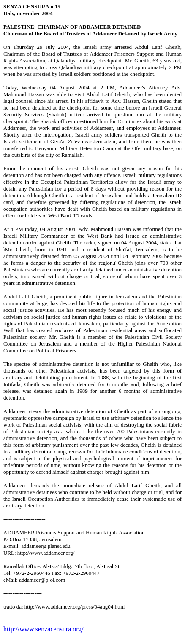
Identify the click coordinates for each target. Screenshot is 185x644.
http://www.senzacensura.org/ (44, 629)
